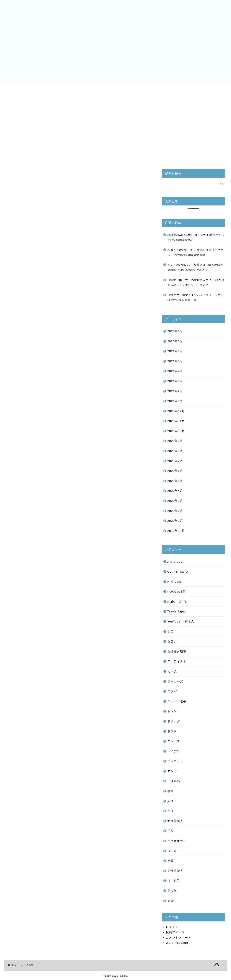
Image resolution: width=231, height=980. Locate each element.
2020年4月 (175, 491)
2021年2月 (175, 391)
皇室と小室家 (19, 88)
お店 (171, 631)
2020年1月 (175, 521)
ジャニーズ (175, 681)
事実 (171, 791)
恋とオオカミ (177, 841)
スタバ (172, 691)
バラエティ (175, 761)
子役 (171, 831)
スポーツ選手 (177, 701)
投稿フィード (175, 932)
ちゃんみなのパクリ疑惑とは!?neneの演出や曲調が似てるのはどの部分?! (196, 267)
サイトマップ (180, 88)
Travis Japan (177, 611)
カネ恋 (172, 671)
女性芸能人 (175, 821)
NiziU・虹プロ (116, 88)
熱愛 (171, 861)
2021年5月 (175, 361)
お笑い (172, 641)
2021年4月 (175, 371)
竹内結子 (174, 881)
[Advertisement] (193, 132)
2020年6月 (175, 471)
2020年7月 (175, 461)
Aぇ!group (175, 561)
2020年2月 (175, 511)
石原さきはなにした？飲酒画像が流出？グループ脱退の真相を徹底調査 (195, 252)
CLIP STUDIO (178, 572)
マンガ (172, 771)
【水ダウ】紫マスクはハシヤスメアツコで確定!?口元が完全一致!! (195, 298)
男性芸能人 (175, 871)
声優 (171, 811)
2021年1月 (175, 401)
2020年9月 (175, 441)
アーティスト (177, 661)
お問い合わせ (212, 88)
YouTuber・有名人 (181, 621)
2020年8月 (175, 451)
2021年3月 (175, 381)
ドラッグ (174, 721)
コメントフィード (178, 938)
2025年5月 (175, 341)
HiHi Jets (51, 88)
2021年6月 (175, 351)
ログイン (172, 927)
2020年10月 (176, 431)
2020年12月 (176, 411)
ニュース (174, 741)
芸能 (171, 901)
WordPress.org (177, 943)
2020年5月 (175, 481)
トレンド (174, 711)
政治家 (172, 851)
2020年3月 (175, 501)
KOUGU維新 (177, 591)
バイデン (149, 88)
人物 (171, 801)
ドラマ (172, 731)
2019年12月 (176, 531)
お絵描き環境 (177, 651)
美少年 (83, 88)
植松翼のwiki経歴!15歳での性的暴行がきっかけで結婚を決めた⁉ (196, 238)
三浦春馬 (174, 781)
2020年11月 (176, 421)
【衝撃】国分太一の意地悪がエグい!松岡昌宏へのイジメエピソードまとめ (196, 283)
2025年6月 (175, 331)
